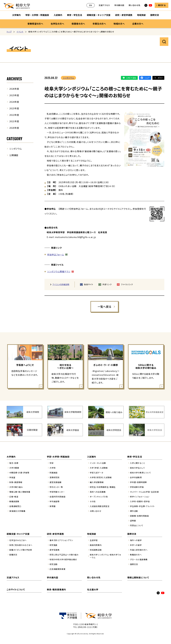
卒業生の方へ (99, 24)
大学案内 (11, 457)
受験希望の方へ (35, 24)
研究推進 (54, 545)
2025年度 (14, 95)
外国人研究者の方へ (139, 550)
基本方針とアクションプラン (61, 540)
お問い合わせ (96, 511)
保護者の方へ (78, 24)
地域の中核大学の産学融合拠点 (63, 559)
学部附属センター (57, 492)
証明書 (133, 521)
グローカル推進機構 (139, 559)
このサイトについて (16, 589)
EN (91, 5)
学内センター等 (56, 487)
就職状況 (13, 555)
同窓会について (137, 525)
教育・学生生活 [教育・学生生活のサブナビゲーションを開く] (75, 15)
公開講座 (14, 155)
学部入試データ (97, 473)
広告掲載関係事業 (57, 569)
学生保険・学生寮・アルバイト (142, 506)
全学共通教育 (136, 477)
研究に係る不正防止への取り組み (64, 555)
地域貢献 (92, 534)
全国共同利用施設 (57, 497)
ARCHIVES (14, 79)
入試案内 (92, 457)
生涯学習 (94, 540)
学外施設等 (55, 501)
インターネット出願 (98, 463)
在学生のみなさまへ (18, 540)
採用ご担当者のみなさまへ (21, 545)
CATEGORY (14, 139)
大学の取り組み (16, 487)
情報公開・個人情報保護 (20, 492)
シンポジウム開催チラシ (59, 271)
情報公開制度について (138, 577)
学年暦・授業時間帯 (138, 482)
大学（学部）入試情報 (99, 468)
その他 (93, 501)
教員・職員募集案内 (56, 589)
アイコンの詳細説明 (61, 284)
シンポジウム (68, 78)
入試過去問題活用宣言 (100, 506)
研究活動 (54, 564)
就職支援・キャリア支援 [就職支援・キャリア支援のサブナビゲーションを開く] (99, 15)
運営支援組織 (56, 482)
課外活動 (134, 511)
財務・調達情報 (16, 482)
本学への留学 (136, 545)
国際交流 (132, 534)
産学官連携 (55, 550)
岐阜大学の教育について (141, 473)
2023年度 (14, 108)
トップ (9, 32)
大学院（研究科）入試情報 (101, 477)
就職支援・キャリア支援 (18, 534)
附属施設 (54, 473)
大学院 (53, 468)
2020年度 (14, 128)
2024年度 (14, 102)
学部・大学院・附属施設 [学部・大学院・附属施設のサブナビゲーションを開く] (37, 15)
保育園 (53, 506)
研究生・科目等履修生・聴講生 (103, 487)
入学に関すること (137, 463)
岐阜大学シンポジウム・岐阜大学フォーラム (105, 556)
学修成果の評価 (137, 487)
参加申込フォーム (56, 255)
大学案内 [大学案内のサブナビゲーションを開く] (16, 15)
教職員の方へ (136, 555)
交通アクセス (104, 5)
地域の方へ (119, 24)
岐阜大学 (17, 6)
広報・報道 (14, 497)
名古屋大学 (93, 589)
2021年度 (14, 121)
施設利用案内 (96, 545)
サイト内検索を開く (164, 42)
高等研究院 (55, 477)
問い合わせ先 (134, 5)
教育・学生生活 (135, 457)
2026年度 (14, 89)
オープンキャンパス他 (99, 497)
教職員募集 (14, 501)
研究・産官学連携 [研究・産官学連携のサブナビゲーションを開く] (124, 15)
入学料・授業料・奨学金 (140, 501)
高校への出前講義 (98, 492)
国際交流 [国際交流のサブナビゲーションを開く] (155, 15)
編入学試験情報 (97, 482)
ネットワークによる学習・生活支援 (144, 492)
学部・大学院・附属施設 (58, 457)
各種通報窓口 (15, 506)
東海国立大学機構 (17, 511)
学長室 (12, 477)
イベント (20, 32)
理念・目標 (14, 463)
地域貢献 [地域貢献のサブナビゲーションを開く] (141, 15)
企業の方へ (138, 24)
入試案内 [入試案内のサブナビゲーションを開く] (58, 15)
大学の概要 (14, 468)
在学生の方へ (58, 24)
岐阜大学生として (137, 468)
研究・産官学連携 (55, 534)
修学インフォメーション (140, 497)
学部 (52, 463)
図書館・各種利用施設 (139, 516)
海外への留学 (136, 540)
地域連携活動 (96, 550)
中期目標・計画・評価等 (19, 473)
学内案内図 (119, 5)
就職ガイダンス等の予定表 (21, 550)
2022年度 (14, 115)
